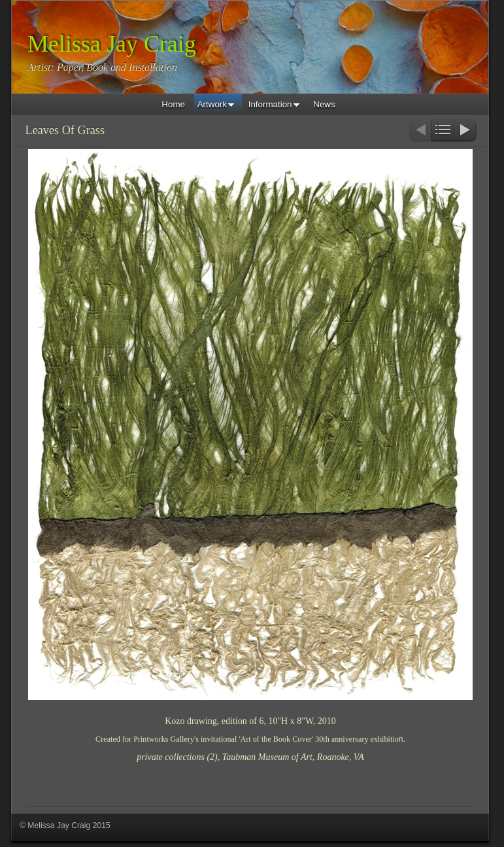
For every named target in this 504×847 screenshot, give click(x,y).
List (443, 131)
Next (466, 131)
